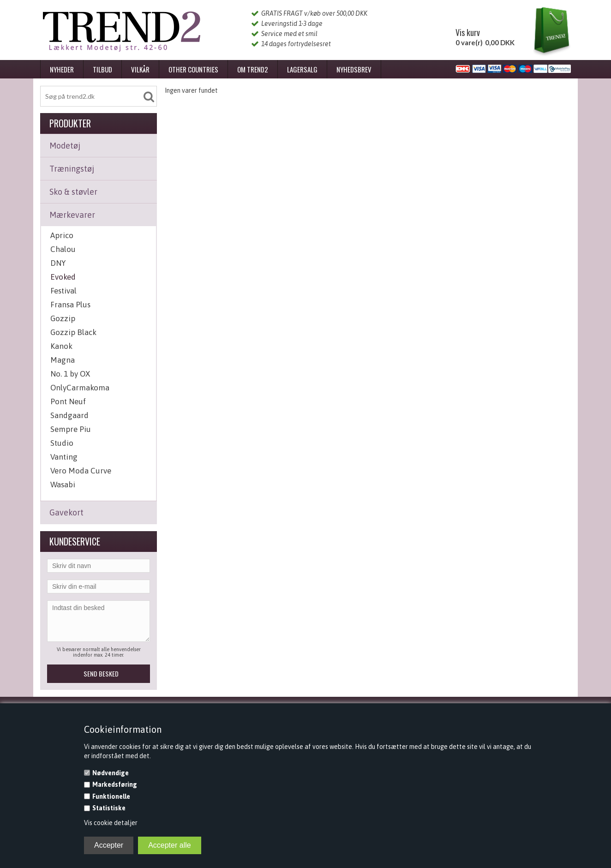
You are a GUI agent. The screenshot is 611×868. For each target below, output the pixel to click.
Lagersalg (302, 69)
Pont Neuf (68, 401)
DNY (58, 263)
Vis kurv (468, 32)
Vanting (64, 457)
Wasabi (63, 485)
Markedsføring (115, 784)
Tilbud (102, 69)
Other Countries (193, 69)
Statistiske (109, 808)
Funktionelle (111, 796)
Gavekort (66, 512)
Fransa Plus (70, 305)
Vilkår (140, 69)
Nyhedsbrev (354, 69)
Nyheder (62, 69)
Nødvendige (111, 773)
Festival (63, 291)
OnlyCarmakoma (80, 388)
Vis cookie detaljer (111, 823)
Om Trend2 (253, 69)
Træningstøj (72, 169)
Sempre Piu (71, 429)
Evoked (63, 277)
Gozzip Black (73, 332)
